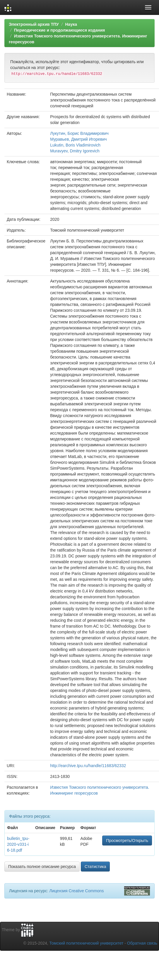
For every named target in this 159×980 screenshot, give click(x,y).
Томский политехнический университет (87, 943)
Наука (71, 24)
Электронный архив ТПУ (34, 24)
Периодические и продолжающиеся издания (60, 30)
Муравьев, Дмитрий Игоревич (78, 139)
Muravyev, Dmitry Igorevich (75, 151)
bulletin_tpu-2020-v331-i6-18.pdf (18, 844)
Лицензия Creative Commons (76, 891)
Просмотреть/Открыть (127, 841)
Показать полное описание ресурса (42, 867)
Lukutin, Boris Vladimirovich (75, 145)
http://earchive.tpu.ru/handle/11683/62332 (88, 766)
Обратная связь (142, 943)
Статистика (95, 867)
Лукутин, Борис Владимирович (79, 133)
